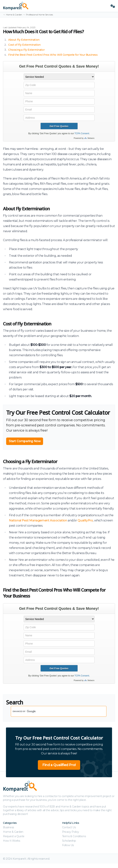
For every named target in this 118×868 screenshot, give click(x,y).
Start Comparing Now (25, 441)
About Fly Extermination (24, 40)
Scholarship (69, 841)
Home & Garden (14, 15)
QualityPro (85, 520)
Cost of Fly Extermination (24, 45)
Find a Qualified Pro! (59, 765)
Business (8, 827)
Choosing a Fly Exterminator (26, 50)
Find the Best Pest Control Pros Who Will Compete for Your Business (53, 55)
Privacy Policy (71, 832)
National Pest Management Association (38, 520)
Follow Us (68, 845)
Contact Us (69, 827)
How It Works (11, 841)
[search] (54, 711)
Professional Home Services (39, 15)
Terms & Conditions (74, 836)
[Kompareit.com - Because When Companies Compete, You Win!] (55, 6)
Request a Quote (14, 836)
